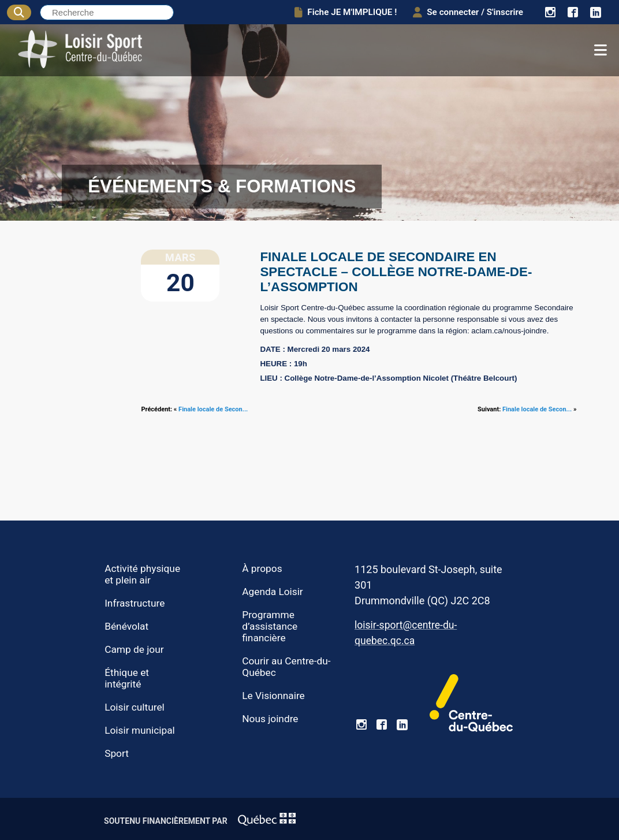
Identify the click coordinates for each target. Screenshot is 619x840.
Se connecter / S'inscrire (468, 12)
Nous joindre (270, 719)
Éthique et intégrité (127, 678)
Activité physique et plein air (142, 574)
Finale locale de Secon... (213, 409)
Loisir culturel (135, 707)
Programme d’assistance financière (270, 626)
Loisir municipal (140, 730)
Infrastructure (135, 603)
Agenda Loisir (272, 592)
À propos (262, 568)
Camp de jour (134, 649)
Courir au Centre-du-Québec (286, 667)
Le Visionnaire (273, 696)
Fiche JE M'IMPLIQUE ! (346, 12)
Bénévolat (126, 626)
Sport (117, 753)
